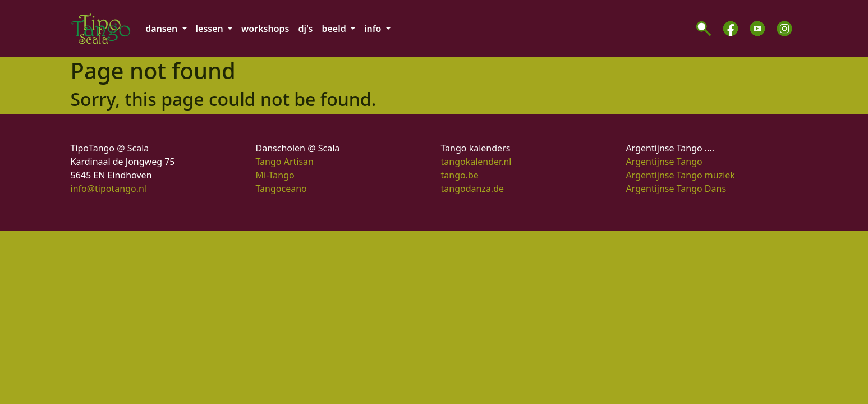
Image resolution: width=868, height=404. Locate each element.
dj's (305, 29)
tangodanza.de (473, 189)
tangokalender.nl (476, 162)
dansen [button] (162, 29)
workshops (265, 29)
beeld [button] (335, 29)
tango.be (460, 175)
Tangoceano (281, 189)
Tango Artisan (285, 162)
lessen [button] (211, 29)
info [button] (374, 29)
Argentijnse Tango (664, 162)
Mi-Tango (275, 175)
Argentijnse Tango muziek (681, 175)
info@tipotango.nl (109, 189)
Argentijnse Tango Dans (676, 189)
